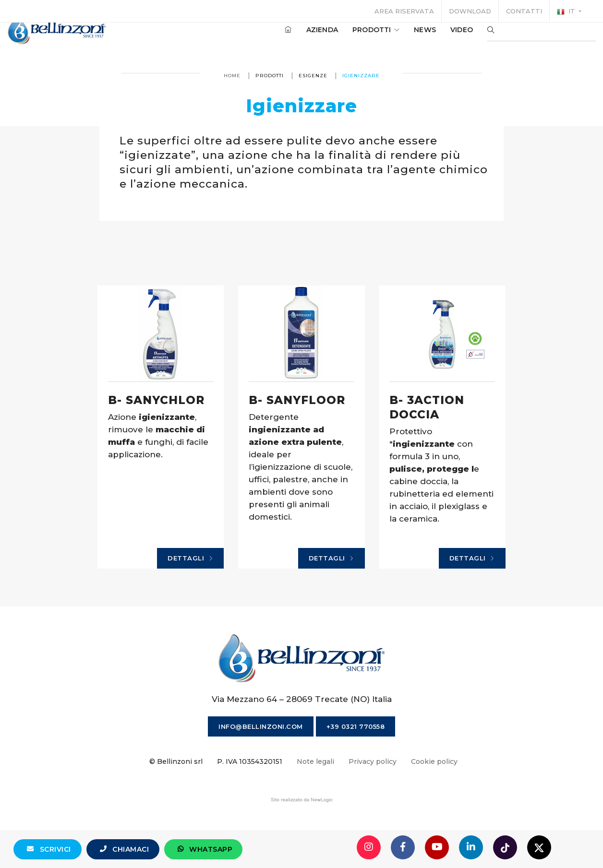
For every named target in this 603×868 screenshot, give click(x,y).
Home (232, 76)
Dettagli (202, 592)
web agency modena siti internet (302, 836)
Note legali (315, 798)
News (410, 38)
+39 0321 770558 (356, 763)
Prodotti (362, 38)
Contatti (524, 11)
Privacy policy (373, 798)
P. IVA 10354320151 (250, 798)
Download (470, 11)
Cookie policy (434, 798)
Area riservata (404, 11)
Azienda (308, 38)
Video (447, 38)
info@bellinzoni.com (261, 763)
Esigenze (313, 76)
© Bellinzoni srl (176, 798)
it (567, 12)
